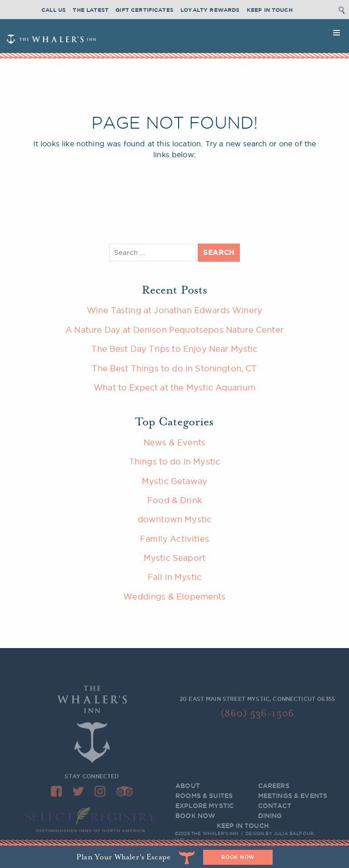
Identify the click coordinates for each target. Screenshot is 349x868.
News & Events (174, 442)
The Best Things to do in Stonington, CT (174, 368)
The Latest (91, 10)
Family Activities (174, 539)
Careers (274, 792)
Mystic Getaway (174, 481)
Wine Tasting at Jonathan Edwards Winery (174, 310)
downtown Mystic (174, 519)
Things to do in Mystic (175, 461)
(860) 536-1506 (257, 716)
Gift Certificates (145, 10)
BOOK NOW (195, 822)
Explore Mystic (204, 812)
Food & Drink (174, 500)
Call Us (54, 10)
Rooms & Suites (204, 802)
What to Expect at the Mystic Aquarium (174, 387)
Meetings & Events (293, 802)
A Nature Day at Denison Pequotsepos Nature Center (174, 329)
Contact (275, 812)
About (188, 792)
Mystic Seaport (174, 558)
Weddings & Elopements (174, 596)
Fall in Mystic (174, 577)
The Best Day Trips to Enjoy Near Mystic (174, 349)
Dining (270, 822)
